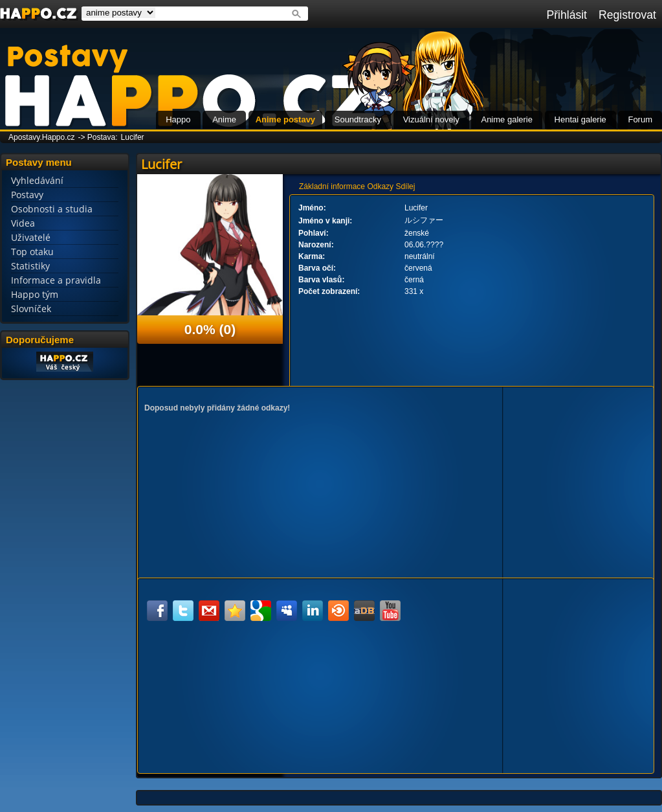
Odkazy (380, 186)
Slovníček (31, 309)
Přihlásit (567, 15)
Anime (224, 119)
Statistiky (30, 266)
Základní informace (332, 186)
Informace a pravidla (56, 280)
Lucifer (133, 137)
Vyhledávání (37, 180)
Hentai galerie (580, 119)
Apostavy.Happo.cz (42, 137)
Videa (23, 223)
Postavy (27, 195)
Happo (178, 119)
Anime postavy (285, 119)
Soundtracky (358, 119)
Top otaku (32, 252)
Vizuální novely (431, 119)
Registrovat (627, 15)
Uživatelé (31, 237)
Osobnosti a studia (52, 209)
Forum (640, 119)
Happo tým (35, 294)
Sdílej (405, 186)
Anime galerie (507, 119)
